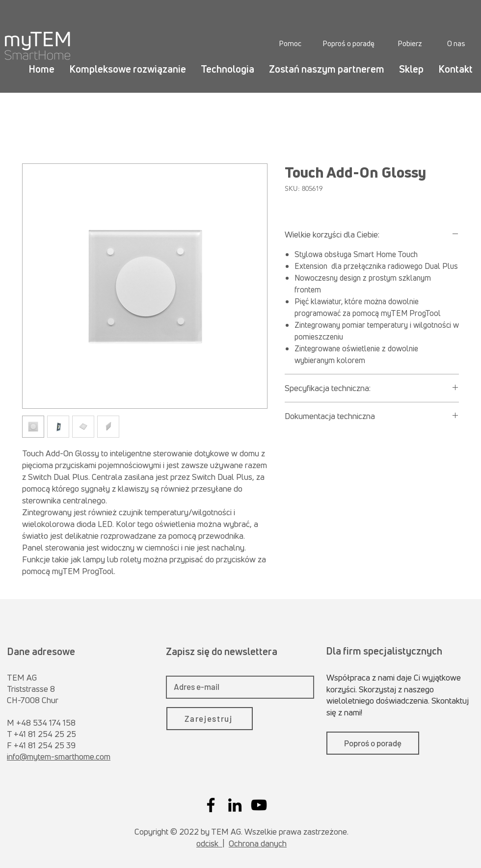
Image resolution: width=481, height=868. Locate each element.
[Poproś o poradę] (348, 43)
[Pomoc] (290, 43)
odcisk (209, 843)
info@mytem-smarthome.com (59, 756)
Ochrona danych (258, 843)
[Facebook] (211, 805)
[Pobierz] (410, 43)
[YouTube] (259, 805)
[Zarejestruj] (210, 719)
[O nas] (456, 43)
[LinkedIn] (235, 805)
